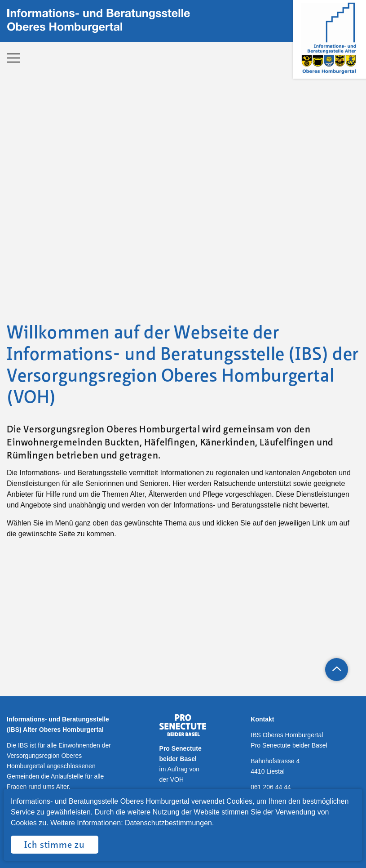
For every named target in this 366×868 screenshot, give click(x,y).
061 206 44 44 (271, 787)
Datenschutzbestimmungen (168, 823)
